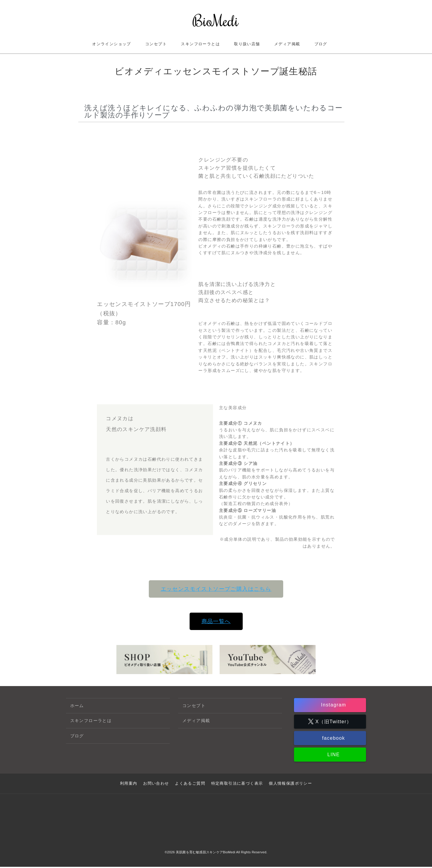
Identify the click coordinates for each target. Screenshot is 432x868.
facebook (333, 740)
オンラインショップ (112, 44)
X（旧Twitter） (333, 722)
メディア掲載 (287, 44)
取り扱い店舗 (247, 44)
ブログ (321, 44)
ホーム (77, 706)
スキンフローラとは (200, 44)
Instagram (333, 705)
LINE (333, 757)
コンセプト (156, 44)
